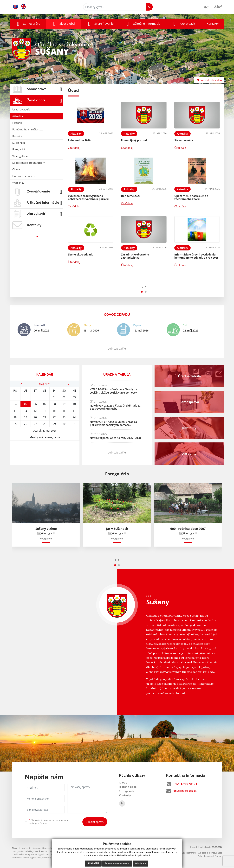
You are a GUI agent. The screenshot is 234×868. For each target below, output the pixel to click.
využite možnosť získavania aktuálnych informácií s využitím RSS (44, 848)
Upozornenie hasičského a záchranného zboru (191, 197)
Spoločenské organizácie (29, 163)
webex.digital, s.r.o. (40, 854)
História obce (128, 787)
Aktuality (18, 116)
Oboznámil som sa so (49, 822)
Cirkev (16, 169)
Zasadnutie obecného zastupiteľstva (135, 256)
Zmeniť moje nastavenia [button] (117, 863)
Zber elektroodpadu (81, 255)
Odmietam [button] (140, 863)
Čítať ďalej (74, 148)
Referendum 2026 (79, 140)
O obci (123, 783)
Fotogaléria (19, 149)
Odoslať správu (95, 822)
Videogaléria (20, 156)
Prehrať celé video (209, 80)
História (17, 123)
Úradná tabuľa (21, 109)
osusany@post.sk (185, 791)
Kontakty (213, 24)
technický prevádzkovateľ (54, 858)
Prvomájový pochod (134, 140)
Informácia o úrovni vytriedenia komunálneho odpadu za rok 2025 (196, 256)
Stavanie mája (184, 140)
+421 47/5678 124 (186, 784)
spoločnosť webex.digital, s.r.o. (26, 858)
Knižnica (17, 136)
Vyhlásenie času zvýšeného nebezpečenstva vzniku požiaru (88, 197)
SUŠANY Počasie (45, 453)
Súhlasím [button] (93, 863)
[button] (28, 24)
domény (54, 854)
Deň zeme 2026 (131, 196)
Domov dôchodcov (24, 176)
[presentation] (142, 287)
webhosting (24, 854)
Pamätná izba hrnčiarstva (28, 129)
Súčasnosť (19, 143)
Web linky (19, 183)
